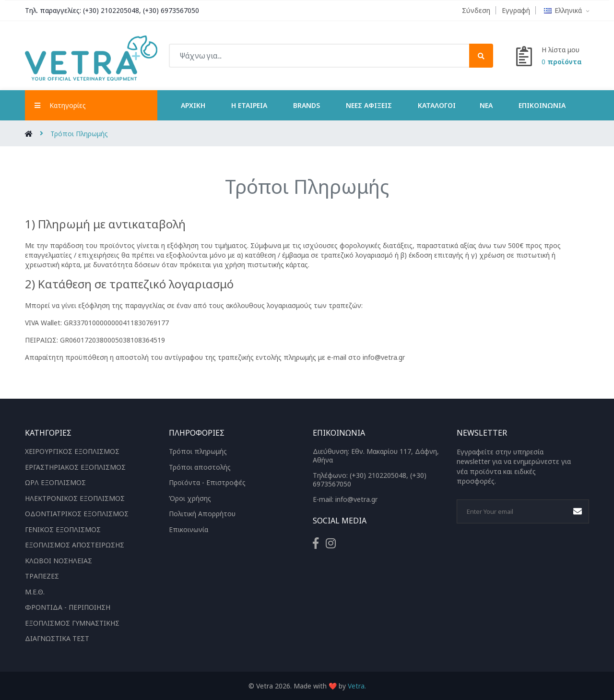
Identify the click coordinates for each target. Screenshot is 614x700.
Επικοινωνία (542, 105)
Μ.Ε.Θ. (35, 591)
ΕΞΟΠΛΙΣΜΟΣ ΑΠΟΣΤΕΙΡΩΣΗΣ (75, 545)
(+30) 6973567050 (172, 10)
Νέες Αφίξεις (369, 105)
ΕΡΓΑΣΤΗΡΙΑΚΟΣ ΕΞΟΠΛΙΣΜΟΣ (75, 467)
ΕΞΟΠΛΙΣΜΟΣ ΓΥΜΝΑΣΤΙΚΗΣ (72, 623)
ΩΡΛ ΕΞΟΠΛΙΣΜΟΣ (55, 482)
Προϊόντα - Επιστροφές (207, 482)
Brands (307, 105)
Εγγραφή (516, 10)
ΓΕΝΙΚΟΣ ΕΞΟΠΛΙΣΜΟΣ (63, 529)
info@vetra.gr (356, 499)
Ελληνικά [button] (567, 10)
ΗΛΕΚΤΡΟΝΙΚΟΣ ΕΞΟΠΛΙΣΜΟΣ (75, 498)
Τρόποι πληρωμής (198, 451)
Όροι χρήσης (190, 498)
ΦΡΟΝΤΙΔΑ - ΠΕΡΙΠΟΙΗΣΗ (68, 607)
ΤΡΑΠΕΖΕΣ (42, 576)
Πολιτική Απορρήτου (202, 514)
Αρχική (193, 105)
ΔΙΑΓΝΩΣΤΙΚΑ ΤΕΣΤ (57, 638)
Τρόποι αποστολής (200, 467)
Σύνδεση (476, 10)
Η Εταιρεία (249, 105)
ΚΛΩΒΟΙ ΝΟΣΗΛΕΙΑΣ (59, 560)
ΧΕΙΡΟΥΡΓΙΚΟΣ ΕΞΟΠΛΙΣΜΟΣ (72, 451)
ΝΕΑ (486, 105)
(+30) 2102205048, (112, 10)
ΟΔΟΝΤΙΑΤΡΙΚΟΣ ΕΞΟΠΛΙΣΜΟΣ (77, 514)
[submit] (481, 56)
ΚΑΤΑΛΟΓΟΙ (437, 105)
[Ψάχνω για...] (331, 56)
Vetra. (357, 685)
